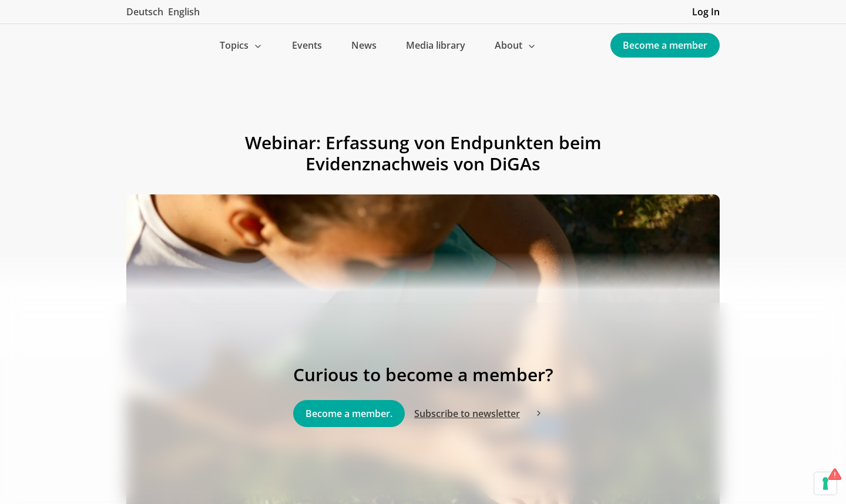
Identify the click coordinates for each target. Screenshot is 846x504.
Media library (436, 45)
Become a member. (349, 414)
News (364, 45)
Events (307, 45)
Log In (706, 12)
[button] (241, 45)
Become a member (665, 45)
